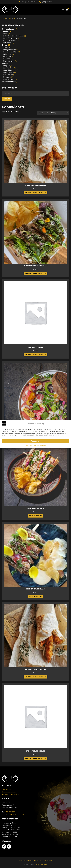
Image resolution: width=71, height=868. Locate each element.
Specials (6, 31)
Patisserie (7, 43)
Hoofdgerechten (10, 52)
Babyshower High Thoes (13, 36)
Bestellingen (7, 790)
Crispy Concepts (41, 865)
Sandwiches (8, 68)
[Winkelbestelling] (53, 113)
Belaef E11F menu (11, 38)
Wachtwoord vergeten (10, 794)
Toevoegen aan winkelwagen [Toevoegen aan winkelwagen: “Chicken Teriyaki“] (35, 355)
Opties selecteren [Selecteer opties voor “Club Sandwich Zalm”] (36, 596)
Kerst (5, 34)
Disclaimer (38, 860)
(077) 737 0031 (10, 812)
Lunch (15, 18)
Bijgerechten (9, 61)
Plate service (8, 73)
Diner (5, 45)
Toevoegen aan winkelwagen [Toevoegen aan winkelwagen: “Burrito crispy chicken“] (35, 677)
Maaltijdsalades (10, 70)
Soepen (6, 47)
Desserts (7, 59)
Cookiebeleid (29, 446)
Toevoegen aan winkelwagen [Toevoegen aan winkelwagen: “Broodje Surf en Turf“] (35, 758)
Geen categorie (9, 29)
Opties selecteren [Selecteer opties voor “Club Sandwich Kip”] (36, 516)
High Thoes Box (10, 40)
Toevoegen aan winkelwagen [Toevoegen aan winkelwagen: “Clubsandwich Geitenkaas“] (35, 273)
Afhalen (10, 18)
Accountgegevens (9, 792)
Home (4, 18)
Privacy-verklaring (40, 446)
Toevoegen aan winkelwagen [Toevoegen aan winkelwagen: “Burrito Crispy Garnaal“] (35, 193)
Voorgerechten (10, 50)
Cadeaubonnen (9, 82)
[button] (63, 10)
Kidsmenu (8, 56)
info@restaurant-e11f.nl (16, 814)
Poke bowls (8, 54)
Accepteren (35, 441)
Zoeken (7, 99)
